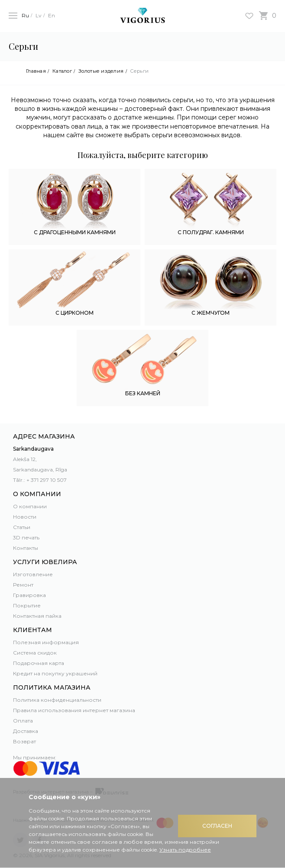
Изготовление (33, 574)
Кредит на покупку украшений (55, 673)
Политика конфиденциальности (57, 700)
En (52, 15)
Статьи (22, 527)
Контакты (26, 548)
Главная (36, 71)
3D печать (26, 537)
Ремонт (23, 585)
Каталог (62, 71)
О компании (30, 506)
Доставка (26, 731)
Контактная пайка (37, 616)
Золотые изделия (101, 71)
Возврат (24, 741)
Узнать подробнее (185, 850)
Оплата (23, 721)
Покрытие (27, 605)
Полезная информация (46, 642)
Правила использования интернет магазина (74, 710)
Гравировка (29, 595)
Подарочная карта (39, 663)
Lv (39, 15)
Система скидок (35, 653)
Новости (25, 517)
